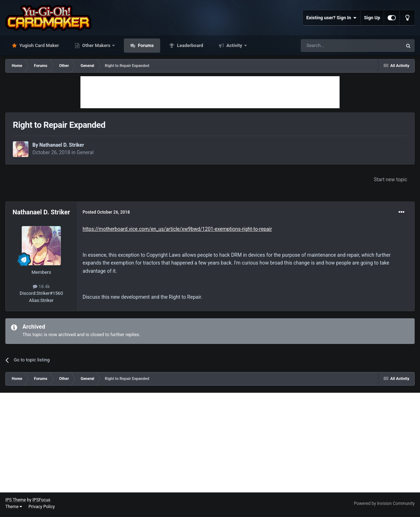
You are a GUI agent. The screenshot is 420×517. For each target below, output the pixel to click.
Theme (14, 507)
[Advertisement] (210, 92)
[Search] (335, 46)
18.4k (41, 286)
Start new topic (390, 179)
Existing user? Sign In (332, 18)
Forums (145, 45)
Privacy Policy (42, 507)
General (85, 152)
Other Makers (96, 45)
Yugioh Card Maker (39, 45)
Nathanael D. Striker (62, 145)
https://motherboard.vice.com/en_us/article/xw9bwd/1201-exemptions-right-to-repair (177, 229)
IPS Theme (16, 500)
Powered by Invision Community (384, 503)
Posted (106, 212)
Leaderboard (190, 45)
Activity (234, 45)
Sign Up (372, 18)
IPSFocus (41, 500)
